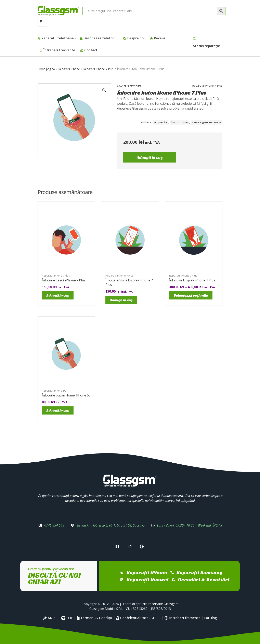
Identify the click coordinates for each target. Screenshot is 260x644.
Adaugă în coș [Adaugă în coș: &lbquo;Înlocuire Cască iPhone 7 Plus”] (58, 295)
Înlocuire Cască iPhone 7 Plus (64, 280)
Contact (91, 50)
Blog (211, 618)
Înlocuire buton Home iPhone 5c (66, 395)
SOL (67, 618)
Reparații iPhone (69, 69)
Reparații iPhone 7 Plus (98, 69)
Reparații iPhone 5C (54, 391)
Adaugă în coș (150, 157)
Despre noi (136, 38)
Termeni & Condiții (94, 618)
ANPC (50, 618)
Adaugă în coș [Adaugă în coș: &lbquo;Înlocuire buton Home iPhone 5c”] (58, 410)
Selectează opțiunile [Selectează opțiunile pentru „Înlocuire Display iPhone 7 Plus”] (191, 295)
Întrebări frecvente (59, 50)
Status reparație (206, 46)
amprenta (161, 122)
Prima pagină (46, 69)
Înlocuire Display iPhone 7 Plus (192, 280)
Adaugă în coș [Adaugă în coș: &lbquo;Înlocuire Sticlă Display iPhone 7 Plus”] (121, 300)
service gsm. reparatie (207, 122)
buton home (180, 122)
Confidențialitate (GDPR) (138, 618)
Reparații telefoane (58, 38)
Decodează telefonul (101, 38)
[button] (104, 90)
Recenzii (161, 38)
